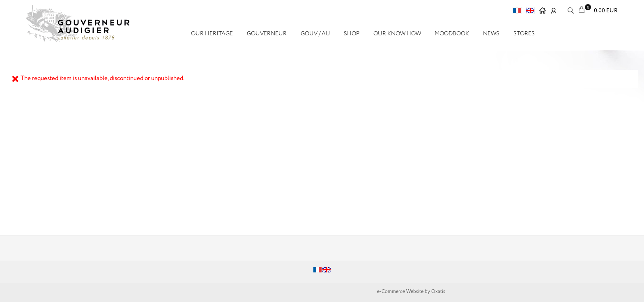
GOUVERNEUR (267, 34)
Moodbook (452, 34)
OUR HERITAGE (212, 34)
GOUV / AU (315, 34)
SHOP (352, 34)
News (491, 34)
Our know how (397, 34)
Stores (524, 34)
